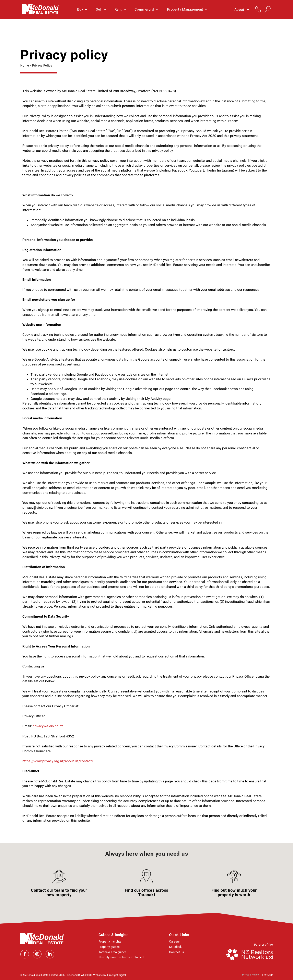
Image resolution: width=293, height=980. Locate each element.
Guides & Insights (114, 935)
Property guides (109, 947)
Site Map (267, 975)
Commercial (146, 9)
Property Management (187, 9)
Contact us (177, 952)
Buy (82, 9)
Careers (174, 942)
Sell (101, 9)
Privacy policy (251, 975)
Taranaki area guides (113, 952)
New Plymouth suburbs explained (121, 957)
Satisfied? (176, 947)
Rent (120, 9)
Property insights (110, 942)
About (242, 10)
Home (25, 66)
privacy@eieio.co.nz (48, 726)
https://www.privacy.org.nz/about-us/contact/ (58, 761)
